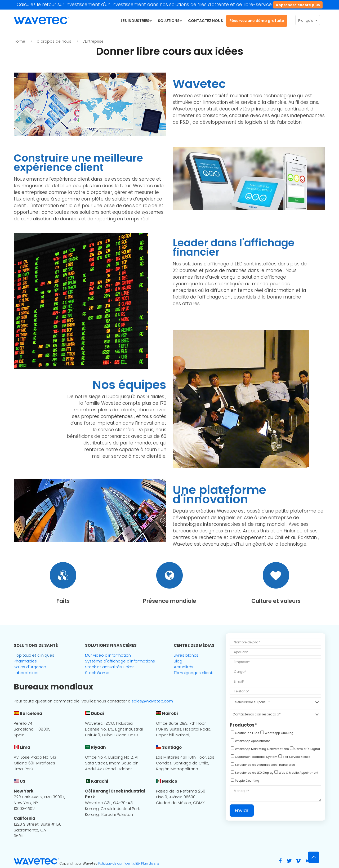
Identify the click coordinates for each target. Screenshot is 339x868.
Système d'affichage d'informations (120, 661)
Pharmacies (25, 661)
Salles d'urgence (30, 667)
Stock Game (97, 673)
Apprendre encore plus (298, 5)
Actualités (184, 667)
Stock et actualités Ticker (109, 667)
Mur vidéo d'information (108, 655)
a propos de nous (54, 41)
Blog (178, 661)
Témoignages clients (194, 673)
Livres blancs (186, 655)
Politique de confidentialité (119, 863)
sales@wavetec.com (152, 701)
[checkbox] (244, 734)
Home (19, 41)
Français (308, 20)
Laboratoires (26, 673)
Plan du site (150, 863)
